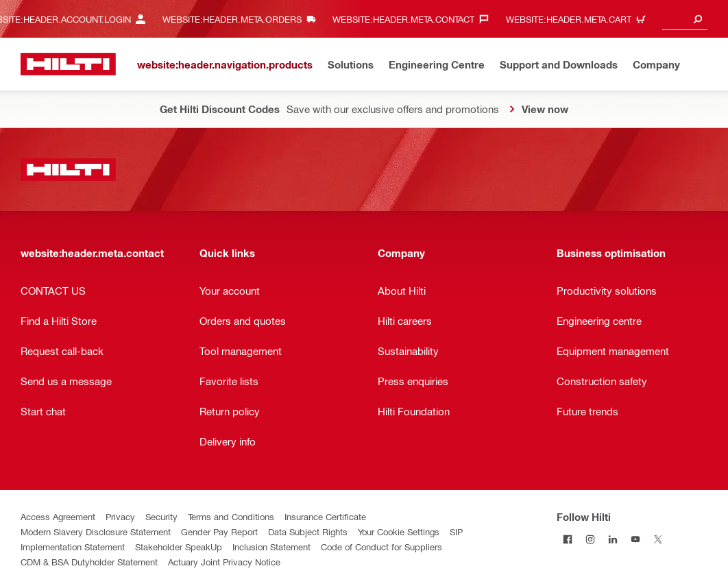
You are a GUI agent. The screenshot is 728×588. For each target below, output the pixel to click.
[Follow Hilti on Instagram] (591, 539)
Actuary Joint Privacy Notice (224, 562)
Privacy (120, 516)
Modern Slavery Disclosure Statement (96, 531)
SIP (456, 531)
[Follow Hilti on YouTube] (636, 539)
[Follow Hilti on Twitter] (658, 539)
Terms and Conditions (231, 516)
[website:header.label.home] (68, 64)
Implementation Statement (73, 547)
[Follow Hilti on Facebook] (568, 539)
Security (161, 516)
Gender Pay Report (219, 531)
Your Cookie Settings (399, 531)
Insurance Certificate (325, 516)
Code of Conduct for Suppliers (381, 547)
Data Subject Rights (308, 531)
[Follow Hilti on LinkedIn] (613, 539)
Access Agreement (58, 516)
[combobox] (685, 19)
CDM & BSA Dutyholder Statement (89, 562)
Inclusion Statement (271, 547)
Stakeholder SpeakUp (179, 547)
